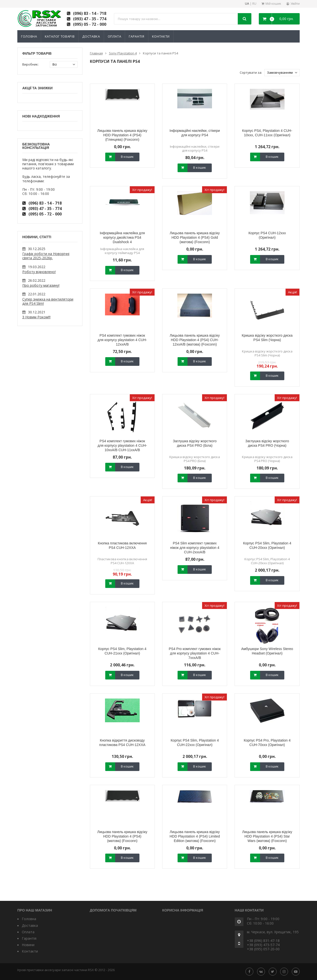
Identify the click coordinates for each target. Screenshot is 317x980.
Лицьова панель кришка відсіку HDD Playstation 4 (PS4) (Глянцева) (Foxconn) (122, 135)
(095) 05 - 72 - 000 (90, 24)
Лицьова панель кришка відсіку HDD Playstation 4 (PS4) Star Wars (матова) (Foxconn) (267, 836)
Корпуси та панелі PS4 (160, 53)
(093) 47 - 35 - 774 (90, 19)
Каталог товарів (60, 36)
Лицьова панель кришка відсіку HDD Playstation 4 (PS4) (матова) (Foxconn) (122, 836)
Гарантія (136, 36)
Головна (29, 36)
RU (254, 4)
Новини (28, 945)
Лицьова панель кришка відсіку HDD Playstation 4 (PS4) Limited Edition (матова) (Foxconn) (195, 836)
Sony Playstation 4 (123, 53)
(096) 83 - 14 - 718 (90, 13)
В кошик (127, 157)
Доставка (91, 36)
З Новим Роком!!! (36, 317)
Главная (96, 53)
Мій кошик (273, 4)
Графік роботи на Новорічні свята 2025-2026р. (46, 256)
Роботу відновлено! (39, 272)
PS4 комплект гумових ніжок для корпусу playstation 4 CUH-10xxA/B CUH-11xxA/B (122, 445)
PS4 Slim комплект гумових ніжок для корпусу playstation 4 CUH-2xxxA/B (195, 548)
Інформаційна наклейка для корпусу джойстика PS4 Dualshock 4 (122, 237)
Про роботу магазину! (41, 285)
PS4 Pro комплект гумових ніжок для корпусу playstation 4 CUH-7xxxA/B (195, 653)
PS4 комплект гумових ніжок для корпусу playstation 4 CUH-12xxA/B (122, 340)
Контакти (161, 36)
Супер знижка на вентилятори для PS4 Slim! (48, 301)
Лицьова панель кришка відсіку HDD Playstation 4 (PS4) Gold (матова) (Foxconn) (195, 237)
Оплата (115, 36)
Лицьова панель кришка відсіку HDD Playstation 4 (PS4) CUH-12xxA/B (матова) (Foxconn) (195, 340)
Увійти (295, 4)
